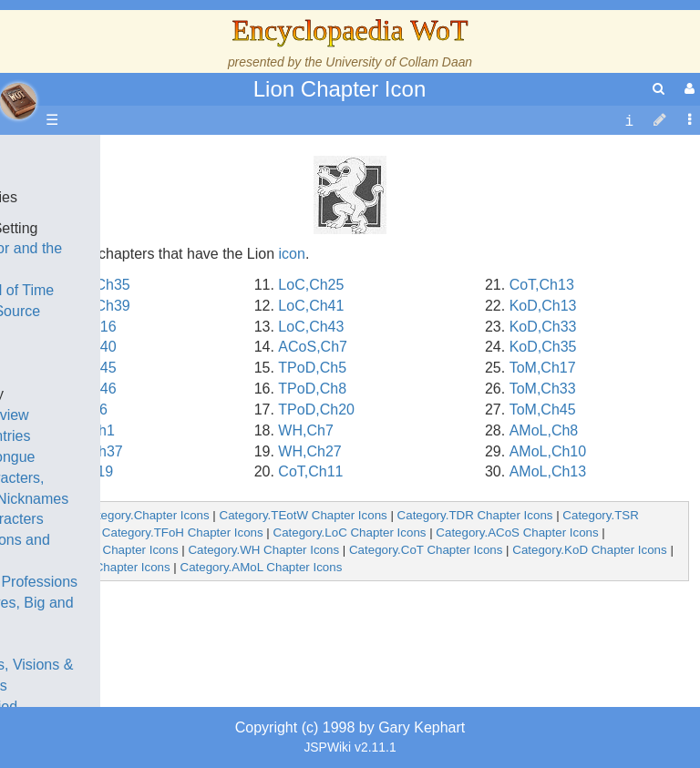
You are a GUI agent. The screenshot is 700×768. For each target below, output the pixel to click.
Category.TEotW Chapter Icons (304, 515)
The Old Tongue (139, 457)
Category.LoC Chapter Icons (350, 532)
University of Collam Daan (399, 62)
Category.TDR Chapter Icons (475, 515)
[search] (659, 89)
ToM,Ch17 (543, 368)
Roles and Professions (160, 582)
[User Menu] (687, 89)
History (109, 332)
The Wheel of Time (148, 290)
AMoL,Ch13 (548, 471)
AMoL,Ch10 (548, 451)
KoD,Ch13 (543, 306)
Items (104, 644)
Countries (154, 436)
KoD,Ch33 (543, 327)
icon (292, 254)
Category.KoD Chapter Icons (589, 550)
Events (109, 373)
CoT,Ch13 (542, 285)
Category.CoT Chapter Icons (426, 550)
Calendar (116, 353)
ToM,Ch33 (543, 389)
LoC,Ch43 (311, 327)
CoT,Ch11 (310, 471)
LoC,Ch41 (311, 306)
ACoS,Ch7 (313, 347)
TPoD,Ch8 (312, 389)
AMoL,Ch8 (544, 430)
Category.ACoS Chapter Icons (517, 532)
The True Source (141, 311)
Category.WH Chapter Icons (263, 550)
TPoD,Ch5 (312, 368)
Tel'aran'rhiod (129, 707)
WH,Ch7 (305, 430)
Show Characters (143, 519)
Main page (84, 155)
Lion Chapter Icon (340, 89)
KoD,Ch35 (543, 347)
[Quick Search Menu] (659, 89)
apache (18, 101)
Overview (154, 415)
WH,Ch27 (309, 451)
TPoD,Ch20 (316, 410)
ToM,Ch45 (543, 410)
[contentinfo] (629, 121)
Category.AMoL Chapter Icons (262, 567)
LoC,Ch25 (311, 285)
